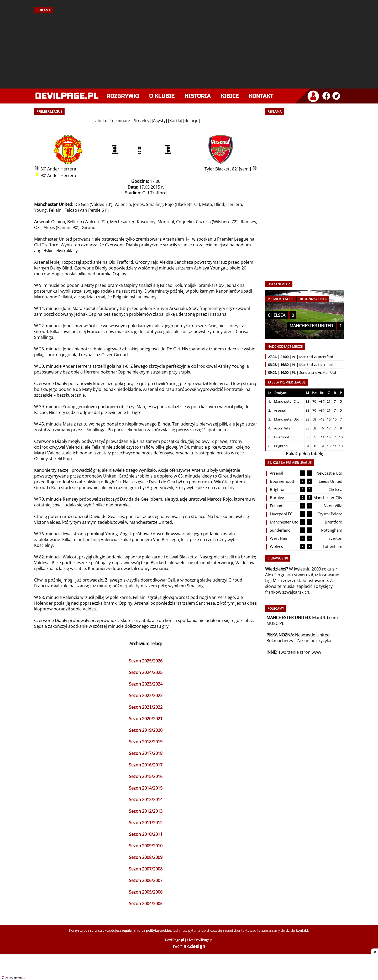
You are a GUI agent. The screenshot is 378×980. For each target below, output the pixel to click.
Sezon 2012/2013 (146, 811)
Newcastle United (312, 635)
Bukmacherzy (280, 641)
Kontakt (261, 96)
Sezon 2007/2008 (146, 869)
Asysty (159, 121)
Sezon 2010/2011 (146, 834)
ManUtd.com (325, 618)
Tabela (99, 121)
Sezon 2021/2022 (146, 707)
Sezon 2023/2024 (146, 684)
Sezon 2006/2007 (146, 880)
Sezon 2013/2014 (146, 800)
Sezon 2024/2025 (146, 672)
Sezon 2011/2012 (146, 823)
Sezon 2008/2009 (146, 857)
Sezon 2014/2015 (146, 788)
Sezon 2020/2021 (146, 719)
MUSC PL (275, 623)
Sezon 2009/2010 (146, 846)
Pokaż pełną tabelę (304, 454)
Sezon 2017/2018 (146, 753)
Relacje (191, 121)
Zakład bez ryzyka (314, 641)
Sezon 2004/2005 (146, 904)
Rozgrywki (123, 96)
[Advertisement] (189, 49)
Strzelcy (142, 121)
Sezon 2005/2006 (146, 892)
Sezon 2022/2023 (146, 696)
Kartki (175, 121)
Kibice (230, 96)
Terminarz (120, 121)
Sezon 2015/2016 (146, 776)
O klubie (162, 96)
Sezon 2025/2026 (146, 661)
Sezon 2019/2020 (146, 730)
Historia (198, 96)
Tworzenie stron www (300, 652)
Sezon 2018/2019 (146, 742)
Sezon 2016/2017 (146, 765)
